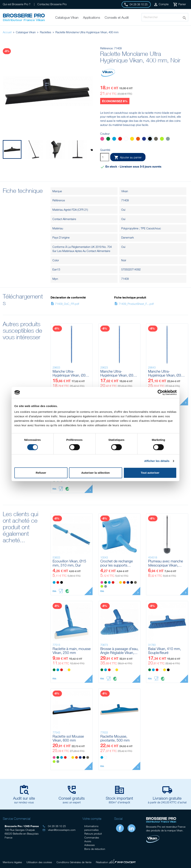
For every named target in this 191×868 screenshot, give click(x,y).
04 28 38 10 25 (54, 826)
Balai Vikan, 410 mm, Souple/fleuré (165, 651)
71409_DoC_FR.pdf (65, 304)
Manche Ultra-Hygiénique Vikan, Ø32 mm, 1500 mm (118, 373)
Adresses (90, 845)
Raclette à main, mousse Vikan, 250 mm (72, 651)
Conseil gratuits (72, 798)
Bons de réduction (95, 849)
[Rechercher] (165, 17)
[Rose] (102, 139)
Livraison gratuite (167, 798)
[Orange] (138, 139)
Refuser (41, 473)
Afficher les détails (157, 461)
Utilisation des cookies (39, 862)
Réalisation (116, 862)
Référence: (107, 48)
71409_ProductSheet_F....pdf (134, 304)
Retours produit (93, 834)
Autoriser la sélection (96, 473)
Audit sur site (24, 798)
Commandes (92, 837)
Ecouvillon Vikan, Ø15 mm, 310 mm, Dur (69, 563)
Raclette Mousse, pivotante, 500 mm (115, 738)
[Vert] (108, 139)
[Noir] (150, 139)
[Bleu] (114, 139)
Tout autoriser (150, 473)
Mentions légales (12, 862)
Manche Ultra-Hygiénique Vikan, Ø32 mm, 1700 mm (166, 373)
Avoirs (88, 841)
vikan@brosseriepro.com (59, 830)
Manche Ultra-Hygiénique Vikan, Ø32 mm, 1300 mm (70, 373)
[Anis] (162, 139)
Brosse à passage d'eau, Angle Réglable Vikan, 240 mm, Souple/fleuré (119, 651)
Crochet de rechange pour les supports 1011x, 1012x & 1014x (118, 563)
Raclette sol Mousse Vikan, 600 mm (68, 738)
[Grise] (168, 139)
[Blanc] (126, 139)
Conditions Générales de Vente (74, 862)
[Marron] (156, 139)
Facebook (120, 828)
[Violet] (144, 139)
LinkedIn (131, 828)
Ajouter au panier (128, 157)
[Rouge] (120, 139)
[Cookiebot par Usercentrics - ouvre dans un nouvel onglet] (160, 392)
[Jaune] (132, 139)
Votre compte (92, 819)
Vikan (125, 191)
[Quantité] (105, 157)
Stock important (119, 798)
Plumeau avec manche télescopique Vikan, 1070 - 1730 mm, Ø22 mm (166, 563)
